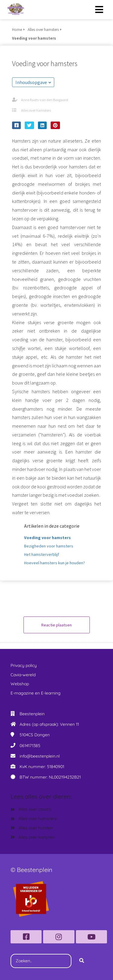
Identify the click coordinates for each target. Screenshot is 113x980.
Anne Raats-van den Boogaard (45, 100)
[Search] (82, 961)
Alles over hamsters (36, 110)
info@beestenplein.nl (40, 756)
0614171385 (30, 746)
